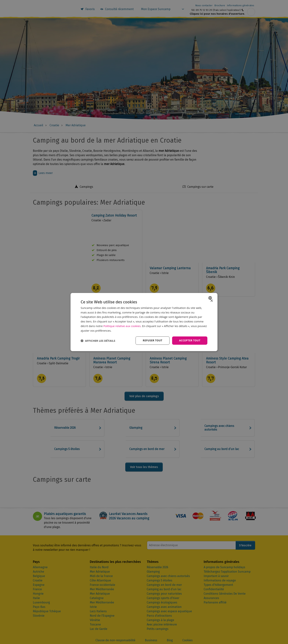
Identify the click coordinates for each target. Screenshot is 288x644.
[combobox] (211, 298)
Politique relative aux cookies (122, 326)
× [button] (211, 301)
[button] (98, 341)
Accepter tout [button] (190, 341)
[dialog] (144, 322)
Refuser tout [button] (153, 341)
